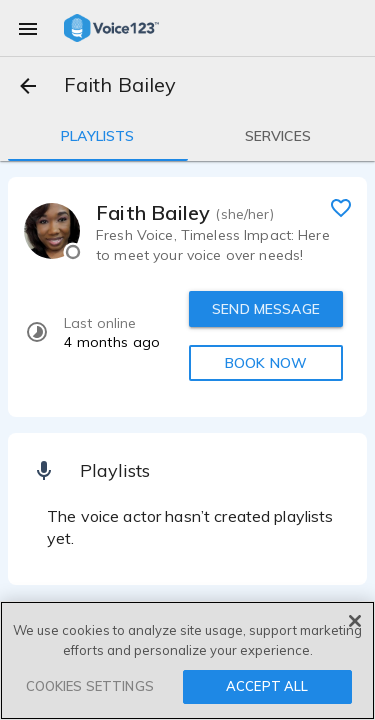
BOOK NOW (266, 363)
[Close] (355, 621)
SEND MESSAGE (266, 309)
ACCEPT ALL (267, 686)
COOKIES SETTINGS (90, 686)
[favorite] (341, 207)
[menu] (28, 28)
